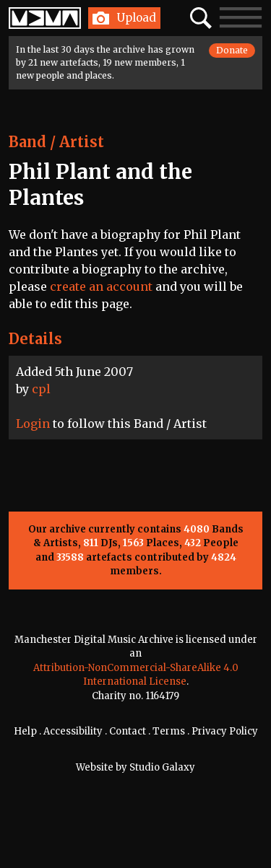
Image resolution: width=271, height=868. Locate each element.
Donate (232, 50)
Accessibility (73, 731)
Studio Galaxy (162, 767)
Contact (128, 731)
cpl (41, 389)
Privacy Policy (225, 731)
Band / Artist (56, 142)
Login (33, 424)
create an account (101, 286)
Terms (169, 731)
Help (25, 731)
